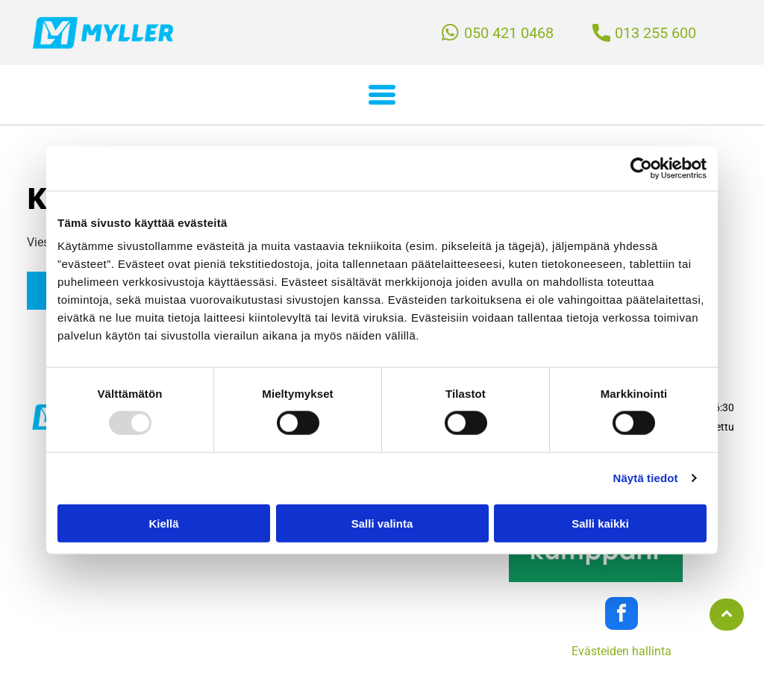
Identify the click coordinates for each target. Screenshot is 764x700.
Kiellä (163, 523)
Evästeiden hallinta (621, 651)
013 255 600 (655, 33)
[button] (382, 95)
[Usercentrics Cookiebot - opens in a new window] (641, 168)
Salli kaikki (600, 523)
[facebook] (621, 615)
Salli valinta (382, 523)
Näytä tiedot (646, 478)
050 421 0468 (509, 33)
